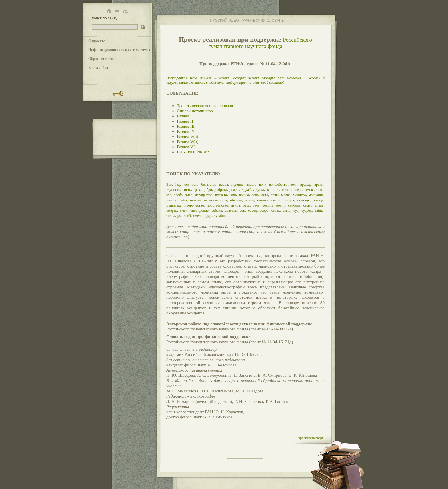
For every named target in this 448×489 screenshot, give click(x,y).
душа (260, 190)
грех (197, 190)
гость (187, 190)
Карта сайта (98, 68)
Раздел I (184, 116)
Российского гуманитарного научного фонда (260, 43)
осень (250, 200)
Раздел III (186, 126)
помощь (303, 200)
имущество (204, 195)
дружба (247, 190)
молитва (299, 195)
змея (189, 195)
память (263, 200)
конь (233, 195)
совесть (231, 210)
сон (242, 210)
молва (286, 195)
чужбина (221, 216)
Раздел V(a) (188, 136)
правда (318, 200)
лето (265, 195)
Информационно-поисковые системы (119, 50)
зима (320, 190)
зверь (298, 190)
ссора (264, 210)
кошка (244, 195)
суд (296, 210)
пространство (218, 205)
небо (183, 200)
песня (276, 200)
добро (207, 190)
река (246, 205)
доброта (221, 190)
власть (251, 184)
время (319, 184)
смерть (172, 210)
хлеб (187, 216)
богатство (209, 184)
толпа (171, 216)
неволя (195, 200)
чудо (208, 216)
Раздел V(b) (188, 142)
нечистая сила (216, 200)
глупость (173, 190)
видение (237, 184)
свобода (294, 205)
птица (235, 205)
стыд (287, 210)
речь (256, 205)
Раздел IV (186, 131)
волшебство (278, 184)
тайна (319, 210)
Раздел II (185, 121)
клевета (221, 195)
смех (184, 210)
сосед (252, 210)
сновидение (199, 210)
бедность (191, 184)
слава (319, 205)
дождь (234, 190)
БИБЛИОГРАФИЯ (194, 152)
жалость (273, 190)
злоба (178, 195)
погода (289, 200)
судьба (307, 210)
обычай (236, 200)
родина (268, 205)
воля (294, 184)
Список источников (195, 111)
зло (169, 195)
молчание (316, 195)
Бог (169, 184)
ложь (274, 195)
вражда (306, 184)
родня (281, 205)
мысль (171, 200)
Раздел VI (186, 147)
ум (179, 216)
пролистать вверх (311, 438)
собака (217, 210)
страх (275, 210)
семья (308, 205)
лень (255, 195)
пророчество (194, 205)
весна (223, 184)
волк (263, 184)
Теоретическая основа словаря (205, 106)
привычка (174, 205)
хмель (198, 216)
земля (309, 190)
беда (178, 184)
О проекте (97, 41)
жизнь (287, 190)
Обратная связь (101, 59)
